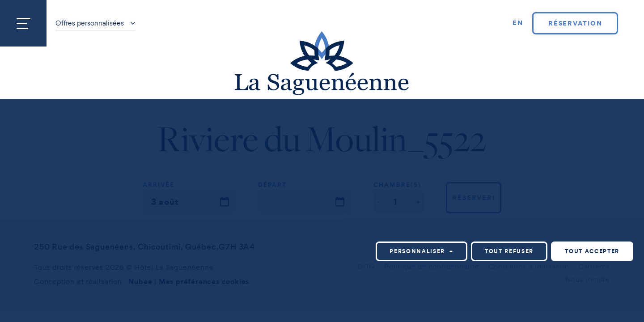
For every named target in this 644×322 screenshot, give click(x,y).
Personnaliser (422, 210)
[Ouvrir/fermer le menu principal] (23, 23)
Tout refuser (509, 210)
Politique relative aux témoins (152, 312)
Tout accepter (592, 210)
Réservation (575, 23)
